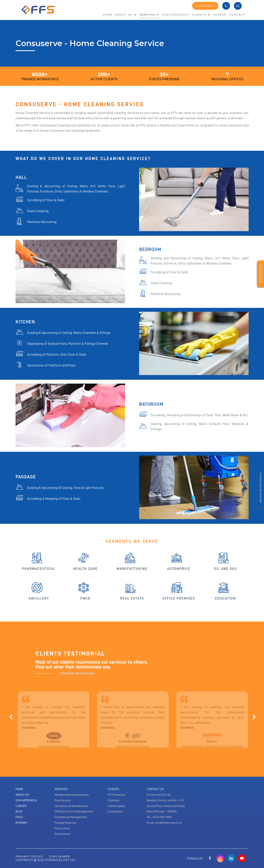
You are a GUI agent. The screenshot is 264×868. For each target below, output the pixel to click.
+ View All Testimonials (77, 673)
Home (108, 15)
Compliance (115, 811)
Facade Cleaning (65, 823)
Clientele (113, 800)
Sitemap (21, 823)
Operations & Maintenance (71, 806)
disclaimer (60, 856)
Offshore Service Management (74, 811)
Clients (201, 15)
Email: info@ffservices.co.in (164, 823)
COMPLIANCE (205, 6)
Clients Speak (116, 806)
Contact (237, 15)
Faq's (19, 817)
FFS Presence (116, 795)
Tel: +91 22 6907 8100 (159, 817)
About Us (22, 795)
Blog (19, 811)
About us (126, 15)
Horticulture (62, 828)
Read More (29, 729)
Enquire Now (261, 273)
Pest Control (62, 834)
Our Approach (176, 15)
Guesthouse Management (71, 817)
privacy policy (30, 856)
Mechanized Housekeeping (72, 795)
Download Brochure (261, 488)
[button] (15, 721)
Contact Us (155, 789)
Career (220, 15)
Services (147, 15)
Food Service (63, 800)
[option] (53, 724)
